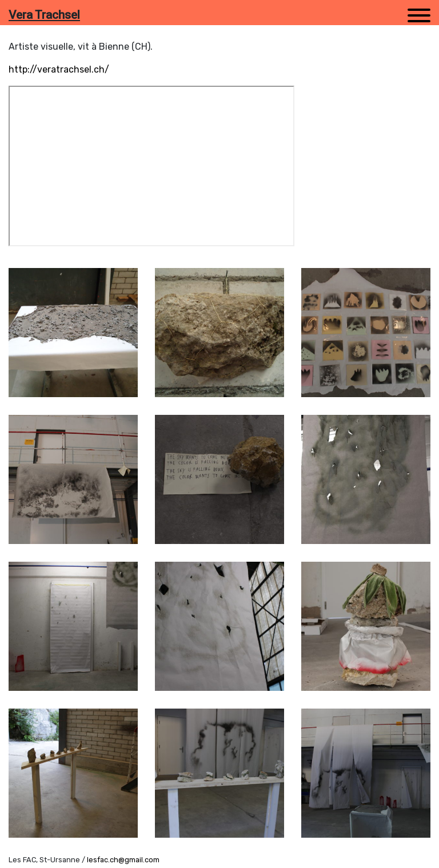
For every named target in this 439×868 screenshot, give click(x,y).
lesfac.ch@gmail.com (123, 860)
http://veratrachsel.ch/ (59, 69)
